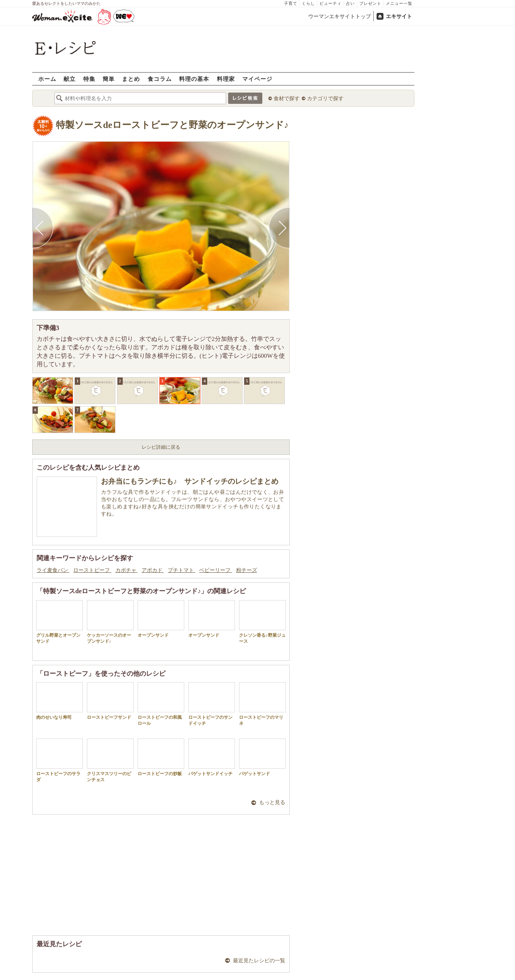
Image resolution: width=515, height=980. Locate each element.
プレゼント (370, 3)
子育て (291, 3)
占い (350, 3)
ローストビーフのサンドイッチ (212, 704)
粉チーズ (247, 570)
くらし (308, 3)
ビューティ (331, 3)
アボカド (153, 570)
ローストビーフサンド (110, 701)
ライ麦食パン (53, 570)
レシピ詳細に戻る (161, 447)
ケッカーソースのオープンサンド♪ (110, 622)
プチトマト (181, 570)
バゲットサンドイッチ (212, 757)
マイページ (257, 79)
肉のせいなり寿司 (60, 701)
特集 (89, 79)
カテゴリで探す (325, 98)
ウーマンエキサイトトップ (340, 16)
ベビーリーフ (215, 570)
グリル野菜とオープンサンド (60, 622)
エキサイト (399, 16)
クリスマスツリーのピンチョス (110, 760)
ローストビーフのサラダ (60, 760)
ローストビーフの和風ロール (161, 704)
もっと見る (272, 802)
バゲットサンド (262, 757)
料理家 (226, 79)
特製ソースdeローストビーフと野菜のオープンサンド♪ (172, 125)
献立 (70, 79)
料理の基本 (194, 79)
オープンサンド (161, 619)
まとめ (131, 79)
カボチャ (127, 570)
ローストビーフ (92, 570)
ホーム (47, 79)
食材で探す (287, 98)
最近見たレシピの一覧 (259, 960)
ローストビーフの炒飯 (161, 757)
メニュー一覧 (399, 3)
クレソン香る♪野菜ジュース (262, 622)
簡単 (109, 79)
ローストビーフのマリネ (262, 704)
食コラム (160, 79)
